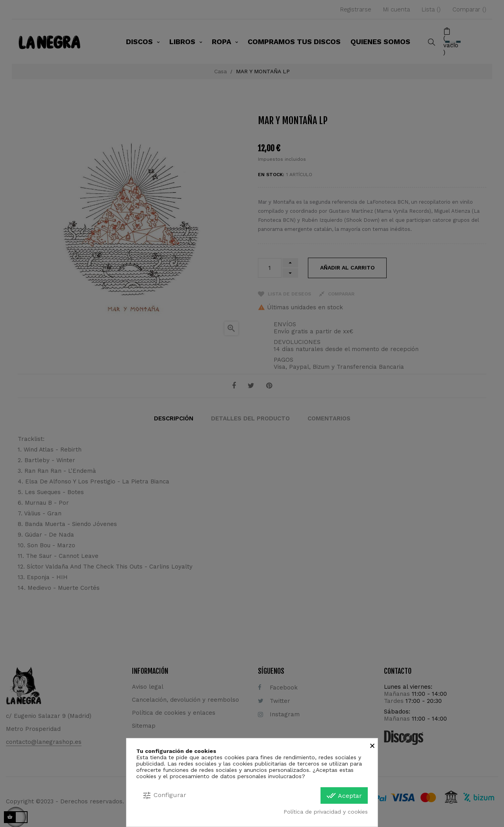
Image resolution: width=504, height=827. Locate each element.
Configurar (164, 795)
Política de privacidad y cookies (326, 812)
